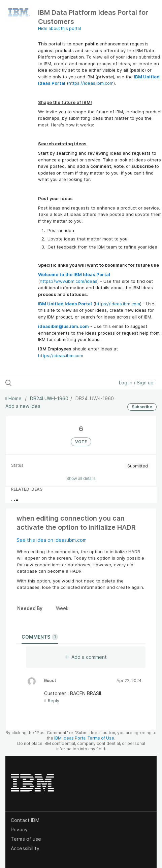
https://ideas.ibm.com (91, 83)
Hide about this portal (59, 28)
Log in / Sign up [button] (138, 383)
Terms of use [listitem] (26, 839)
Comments (40, 637)
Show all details (81, 478)
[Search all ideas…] (49, 383)
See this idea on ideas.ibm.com (52, 540)
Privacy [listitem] (19, 829)
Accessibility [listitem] (25, 848)
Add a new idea (23, 406)
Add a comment (86, 657)
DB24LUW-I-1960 (49, 398)
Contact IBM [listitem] (25, 820)
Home (14, 398)
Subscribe (142, 407)
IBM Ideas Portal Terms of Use (84, 738)
